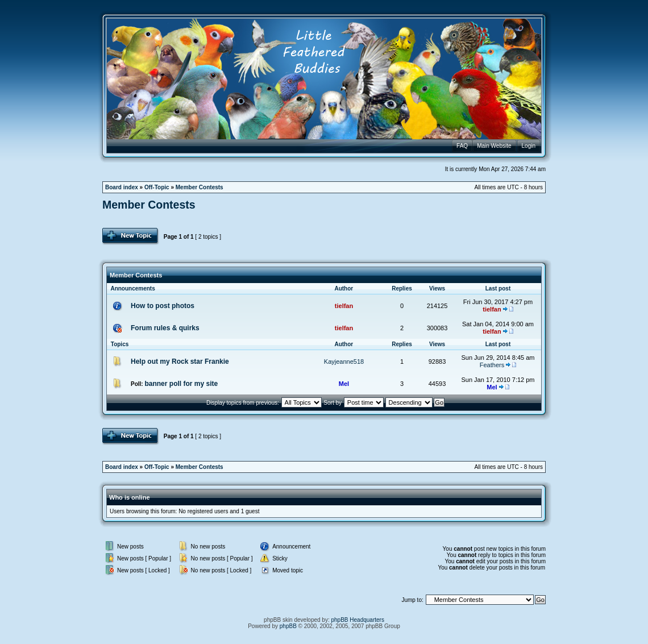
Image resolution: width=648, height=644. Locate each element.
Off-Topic (157, 187)
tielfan (344, 306)
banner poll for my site (181, 384)
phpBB (288, 626)
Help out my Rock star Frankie (180, 362)
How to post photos (163, 306)
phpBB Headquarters (358, 620)
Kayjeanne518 (344, 362)
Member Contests (200, 187)
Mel (344, 384)
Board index (122, 187)
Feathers (492, 365)
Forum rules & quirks (165, 328)
